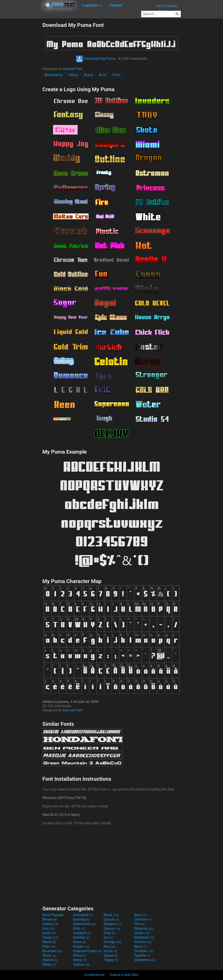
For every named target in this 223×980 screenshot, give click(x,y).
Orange (112, 942)
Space (111, 955)
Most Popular (53, 915)
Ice (108, 937)
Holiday (81, 937)
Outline (143, 942)
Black (111, 915)
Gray (109, 933)
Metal (49, 942)
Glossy (112, 929)
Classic (50, 924)
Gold (49, 933)
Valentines (145, 960)
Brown (50, 919)
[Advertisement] (21, 89)
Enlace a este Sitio (124, 975)
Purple (81, 947)
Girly (79, 929)
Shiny (80, 955)
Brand (89, 75)
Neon (79, 942)
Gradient (82, 933)
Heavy (73, 75)
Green (142, 933)
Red (110, 947)
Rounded (52, 951)
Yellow (81, 965)
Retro (141, 947)
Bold (103, 75)
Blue (141, 915)
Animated (83, 915)
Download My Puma (96, 59)
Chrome (144, 919)
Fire (139, 924)
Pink (49, 947)
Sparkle (142, 955)
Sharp (49, 955)
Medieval (144, 937)
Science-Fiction (87, 951)
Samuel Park (73, 69)
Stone (80, 960)
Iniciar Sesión (167, 6)
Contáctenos (94, 975)
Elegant (113, 924)
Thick (116, 75)
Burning (81, 919)
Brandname (54, 75)
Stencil (50, 960)
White (49, 965)
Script (111, 951)
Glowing (144, 929)
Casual (111, 919)
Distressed (84, 924)
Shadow (144, 951)
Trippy (111, 960)
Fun (48, 929)
